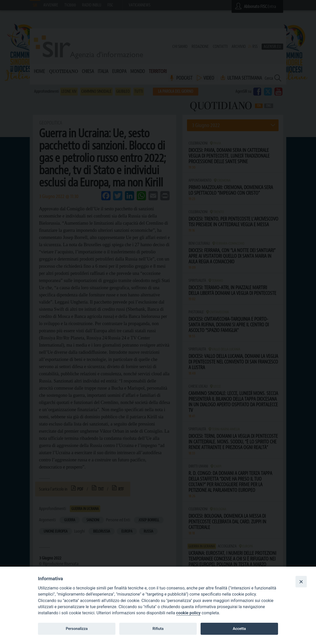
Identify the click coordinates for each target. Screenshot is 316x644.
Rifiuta (158, 629)
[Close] (301, 581)
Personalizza (77, 629)
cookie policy (188, 613)
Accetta (239, 629)
